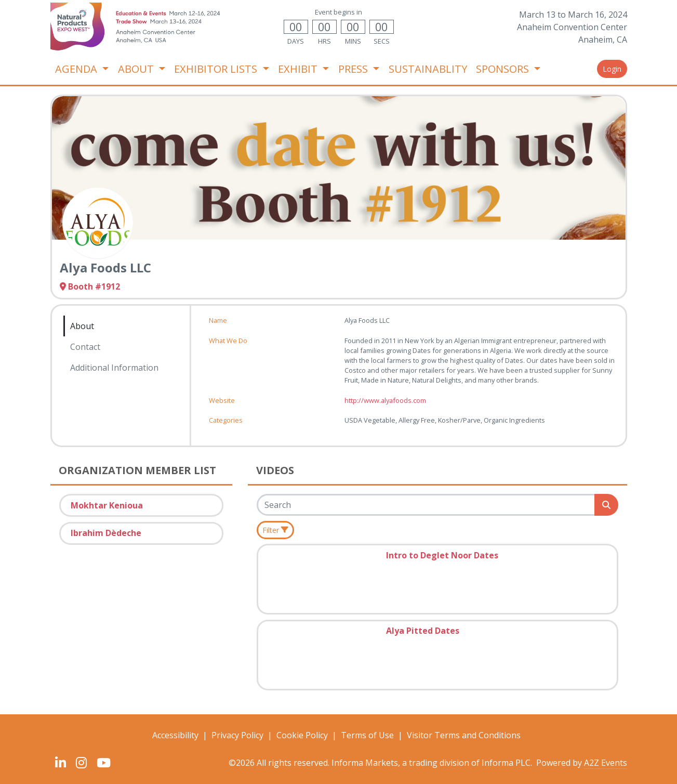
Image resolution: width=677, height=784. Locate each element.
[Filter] (276, 530)
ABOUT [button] (137, 69)
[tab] (114, 382)
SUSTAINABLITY (428, 69)
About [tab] (82, 326)
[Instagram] (82, 763)
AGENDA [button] (77, 69)
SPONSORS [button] (504, 69)
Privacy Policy (237, 735)
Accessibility (175, 735)
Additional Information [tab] (114, 368)
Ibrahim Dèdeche (106, 533)
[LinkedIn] (61, 763)
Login (612, 69)
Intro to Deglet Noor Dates (442, 555)
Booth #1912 (90, 286)
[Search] (426, 505)
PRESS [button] (354, 69)
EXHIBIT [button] (299, 69)
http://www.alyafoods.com (385, 400)
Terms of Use (367, 735)
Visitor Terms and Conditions (464, 735)
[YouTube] (104, 763)
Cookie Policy (302, 735)
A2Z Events (606, 763)
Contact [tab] (85, 347)
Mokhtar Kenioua (107, 505)
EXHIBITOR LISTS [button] (217, 69)
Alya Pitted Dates (423, 631)
